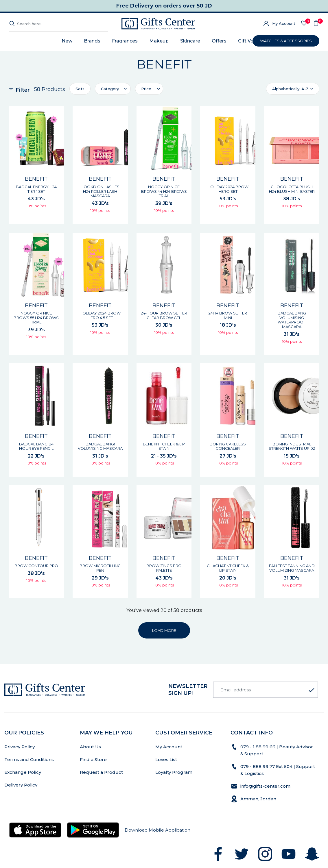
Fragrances (125, 41)
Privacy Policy (20, 747)
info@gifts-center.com (265, 786)
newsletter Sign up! (188, 690)
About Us (90, 747)
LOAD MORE (164, 630)
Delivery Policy (21, 785)
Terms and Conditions (29, 759)
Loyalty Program (174, 772)
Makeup (159, 41)
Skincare (190, 41)
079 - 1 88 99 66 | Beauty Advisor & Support (277, 750)
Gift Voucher (252, 41)
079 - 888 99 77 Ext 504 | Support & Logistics (278, 770)
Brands (92, 41)
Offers (219, 41)
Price (146, 89)
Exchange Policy (23, 772)
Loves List (166, 759)
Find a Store (93, 759)
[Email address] (266, 690)
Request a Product (101, 772)
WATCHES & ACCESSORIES (286, 41)
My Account (284, 23)
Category (110, 89)
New (67, 41)
